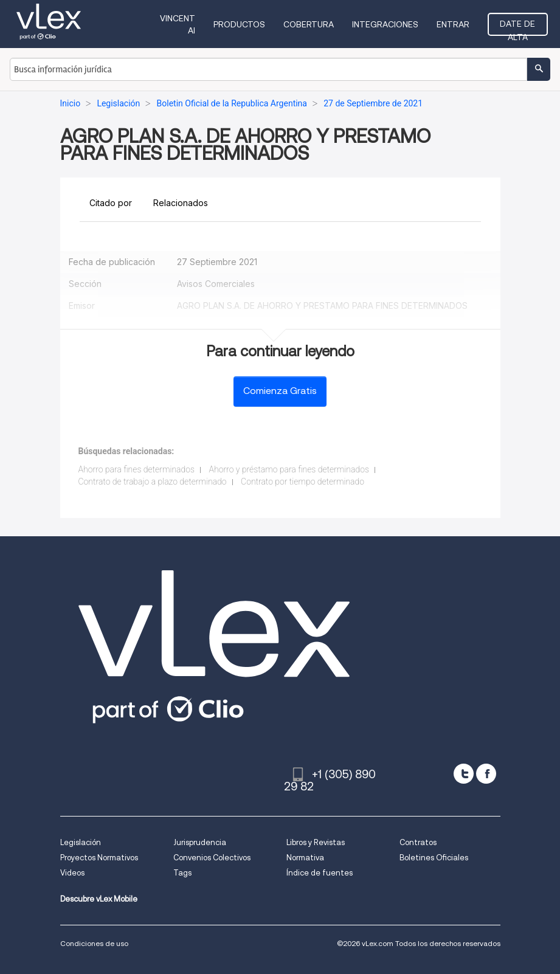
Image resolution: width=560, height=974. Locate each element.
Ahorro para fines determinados (137, 469)
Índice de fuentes (320, 873)
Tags (182, 873)
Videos (72, 873)
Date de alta (517, 27)
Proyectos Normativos (99, 858)
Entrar (453, 24)
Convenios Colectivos (212, 858)
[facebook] (486, 774)
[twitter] (464, 774)
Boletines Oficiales (434, 858)
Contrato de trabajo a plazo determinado (153, 482)
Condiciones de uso (94, 943)
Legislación (81, 842)
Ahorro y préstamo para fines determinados (289, 469)
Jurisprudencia (200, 842)
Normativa (305, 858)
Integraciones (385, 24)
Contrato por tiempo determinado (302, 482)
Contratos (418, 842)
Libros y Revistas (316, 842)
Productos (239, 24)
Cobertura (309, 24)
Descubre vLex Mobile (99, 899)
